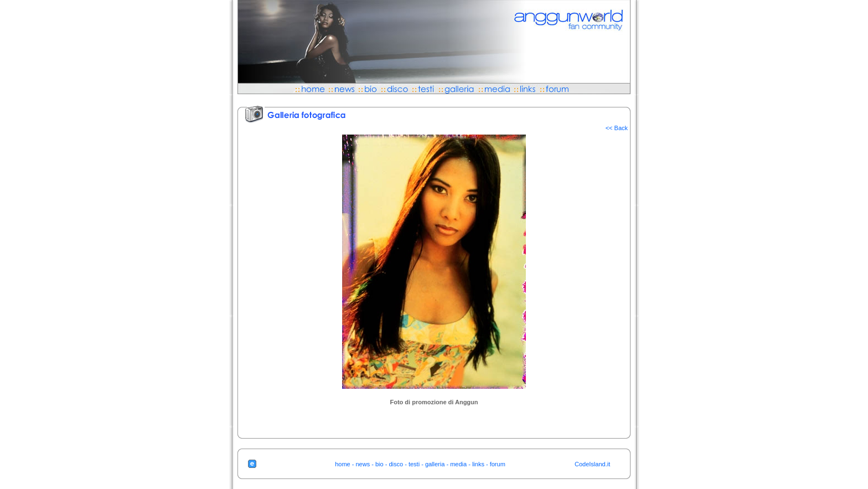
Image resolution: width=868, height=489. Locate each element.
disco (396, 464)
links (478, 464)
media (458, 464)
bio (379, 464)
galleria (435, 464)
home (343, 464)
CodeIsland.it (592, 464)
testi (414, 464)
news (363, 464)
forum (498, 464)
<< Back (617, 128)
